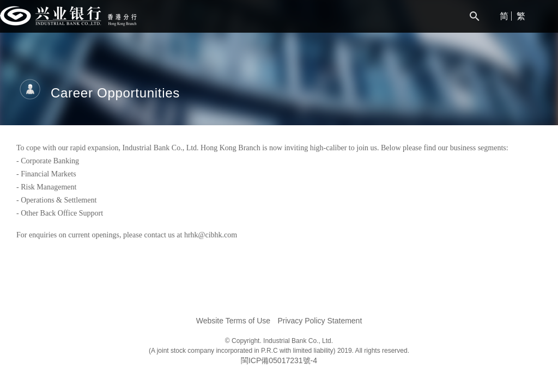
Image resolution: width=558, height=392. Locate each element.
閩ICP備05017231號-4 (279, 360)
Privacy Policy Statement (320, 321)
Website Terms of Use (233, 321)
